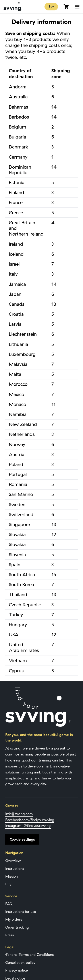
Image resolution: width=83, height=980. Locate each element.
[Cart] (66, 7)
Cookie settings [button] (22, 839)
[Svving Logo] (13, 7)
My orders (14, 919)
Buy (8, 884)
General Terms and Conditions (29, 955)
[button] (77, 7)
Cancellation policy (20, 962)
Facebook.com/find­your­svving (30, 820)
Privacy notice (17, 970)
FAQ (9, 904)
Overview (13, 861)
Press (10, 935)
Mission (12, 876)
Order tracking (17, 927)
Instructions (15, 869)
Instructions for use (21, 912)
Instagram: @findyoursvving (28, 826)
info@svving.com (19, 814)
